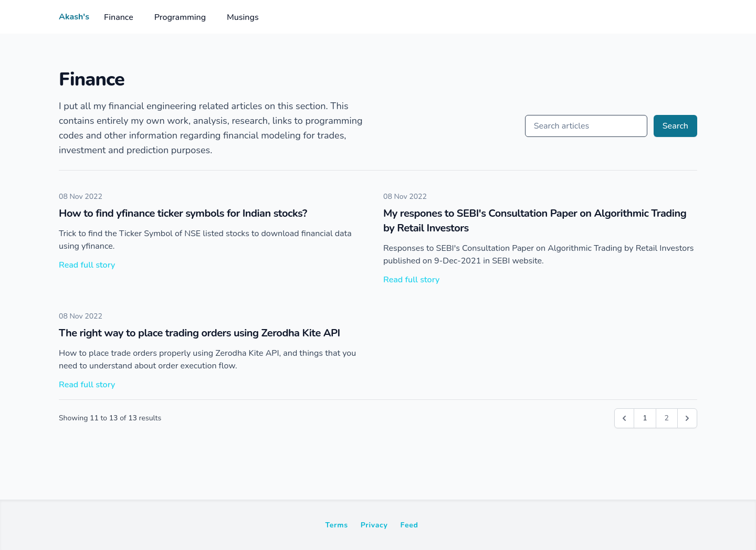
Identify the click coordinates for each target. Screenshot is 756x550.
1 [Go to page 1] (645, 418)
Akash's (74, 17)
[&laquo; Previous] (624, 418)
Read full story (87, 265)
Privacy (374, 525)
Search (675, 126)
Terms (336, 525)
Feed (409, 525)
